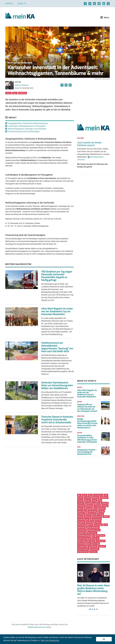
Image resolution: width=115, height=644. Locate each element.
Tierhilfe (97, 506)
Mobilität (95, 498)
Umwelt (105, 506)
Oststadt (81, 544)
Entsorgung (100, 536)
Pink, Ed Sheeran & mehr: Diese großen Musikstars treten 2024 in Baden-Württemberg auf (93, 590)
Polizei (80, 500)
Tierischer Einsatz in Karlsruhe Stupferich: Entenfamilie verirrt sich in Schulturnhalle (57, 420)
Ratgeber (81, 522)
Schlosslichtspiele (84, 538)
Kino (95, 509)
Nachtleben (82, 530)
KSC (106, 495)
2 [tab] (92, 609)
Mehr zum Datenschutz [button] (50, 640)
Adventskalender (93, 527)
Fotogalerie (82, 546)
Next (106, 574)
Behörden (81, 527)
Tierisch (81, 503)
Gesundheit (82, 511)
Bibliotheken (82, 541)
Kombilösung (90, 503)
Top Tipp (96, 544)
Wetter (80, 509)
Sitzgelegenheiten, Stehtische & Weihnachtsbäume (28, 123)
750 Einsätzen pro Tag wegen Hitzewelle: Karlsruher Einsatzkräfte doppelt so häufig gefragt (57, 276)
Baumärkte (94, 549)
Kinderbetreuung (84, 536)
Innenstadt (98, 525)
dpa (79, 495)
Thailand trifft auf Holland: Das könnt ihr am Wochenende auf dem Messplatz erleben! (87, 408)
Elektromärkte (83, 552)
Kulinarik (105, 503)
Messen (87, 500)
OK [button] (104, 639)
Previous (80, 574)
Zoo (98, 503)
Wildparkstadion (94, 530)
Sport (90, 495)
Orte (106, 525)
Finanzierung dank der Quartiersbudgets (24, 131)
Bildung (90, 506)
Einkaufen (81, 506)
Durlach (92, 541)
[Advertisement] (93, 99)
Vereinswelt (101, 541)
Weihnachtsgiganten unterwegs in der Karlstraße (27, 129)
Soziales (100, 514)
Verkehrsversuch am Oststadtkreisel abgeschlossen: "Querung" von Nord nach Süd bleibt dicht (57, 347)
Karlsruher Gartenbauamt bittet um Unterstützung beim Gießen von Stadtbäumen (57, 385)
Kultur (94, 500)
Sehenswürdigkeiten (85, 525)
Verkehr (106, 517)
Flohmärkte (92, 546)
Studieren (81, 514)
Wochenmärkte (83, 549)
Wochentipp (91, 514)
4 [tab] (97, 609)
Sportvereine (92, 533)
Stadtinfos (22, 93)
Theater (98, 522)
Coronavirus (98, 495)
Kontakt (9, 4)
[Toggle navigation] (105, 17)
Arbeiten (88, 517)
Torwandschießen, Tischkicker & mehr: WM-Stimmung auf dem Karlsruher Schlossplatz (87, 439)
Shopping (90, 522)
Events (8, 93)
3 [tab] (95, 609)
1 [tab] (90, 609)
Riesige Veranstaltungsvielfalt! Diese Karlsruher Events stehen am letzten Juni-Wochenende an (87, 423)
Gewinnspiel (92, 511)
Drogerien (102, 546)
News (15, 93)
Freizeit (87, 498)
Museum (102, 509)
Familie (102, 511)
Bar (93, 536)
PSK (100, 500)
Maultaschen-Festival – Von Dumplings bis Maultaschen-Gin (87, 452)
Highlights (82, 533)
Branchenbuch (96, 519)
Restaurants (97, 517)
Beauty (88, 544)
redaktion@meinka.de (36, 627)
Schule (80, 517)
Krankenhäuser (83, 519)
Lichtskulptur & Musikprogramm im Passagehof (27, 126)
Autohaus (93, 552)
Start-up (96, 538)
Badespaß (88, 509)
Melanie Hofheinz (22, 85)
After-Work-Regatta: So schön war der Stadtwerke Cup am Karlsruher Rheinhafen (57, 312)
